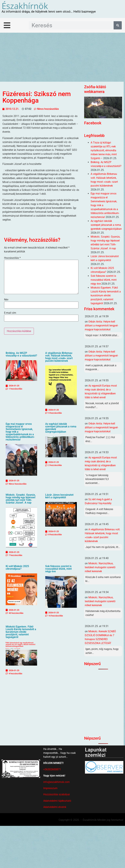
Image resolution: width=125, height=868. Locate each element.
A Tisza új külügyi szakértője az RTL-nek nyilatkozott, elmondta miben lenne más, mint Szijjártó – (104, 150)
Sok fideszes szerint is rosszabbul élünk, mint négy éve (58, 569)
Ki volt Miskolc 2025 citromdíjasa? (17, 567)
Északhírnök (25, 6)
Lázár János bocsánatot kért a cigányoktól (59, 496)
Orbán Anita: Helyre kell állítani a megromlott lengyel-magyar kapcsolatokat (101, 326)
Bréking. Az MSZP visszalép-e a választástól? (21, 354)
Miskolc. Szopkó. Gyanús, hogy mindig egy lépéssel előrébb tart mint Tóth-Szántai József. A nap (21, 499)
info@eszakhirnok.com (56, 782)
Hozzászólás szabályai (57, 794)
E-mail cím (10, 313)
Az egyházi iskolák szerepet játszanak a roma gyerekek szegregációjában (61, 428)
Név (6, 300)
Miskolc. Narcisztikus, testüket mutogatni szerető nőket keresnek (100, 567)
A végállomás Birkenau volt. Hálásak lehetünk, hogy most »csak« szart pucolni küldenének (59, 357)
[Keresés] (118, 25)
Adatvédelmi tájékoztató (57, 801)
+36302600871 (52, 769)
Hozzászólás (12, 258)
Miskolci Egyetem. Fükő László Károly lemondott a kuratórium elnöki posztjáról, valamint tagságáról (21, 632)
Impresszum (50, 788)
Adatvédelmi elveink (55, 807)
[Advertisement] (62, 57)
